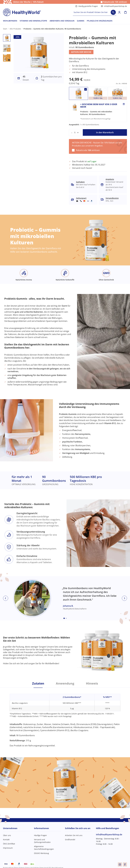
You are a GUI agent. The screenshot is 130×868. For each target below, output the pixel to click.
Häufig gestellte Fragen (87, 6)
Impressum (8, 848)
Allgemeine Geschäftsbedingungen (44, 848)
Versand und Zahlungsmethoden (42, 841)
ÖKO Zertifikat (9, 844)
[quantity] (75, 133)
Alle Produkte (15, 29)
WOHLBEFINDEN (10, 21)
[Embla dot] (64, 618)
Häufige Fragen (40, 835)
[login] (119, 12)
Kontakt (6, 840)
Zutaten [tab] (38, 683)
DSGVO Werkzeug (41, 853)
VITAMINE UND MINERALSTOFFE (33, 21)
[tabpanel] (65, 717)
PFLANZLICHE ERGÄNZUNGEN (100, 21)
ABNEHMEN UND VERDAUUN (62, 21)
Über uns (7, 835)
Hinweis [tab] (92, 683)
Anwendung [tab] (65, 683)
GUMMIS (81, 21)
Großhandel (70, 840)
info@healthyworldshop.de (114, 6)
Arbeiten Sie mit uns (74, 835)
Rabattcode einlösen (115, 2)
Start (5, 29)
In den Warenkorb (105, 132)
